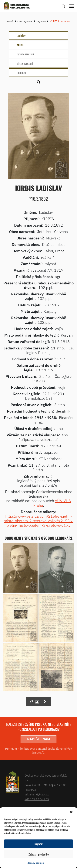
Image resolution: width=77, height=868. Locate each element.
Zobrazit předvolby (39, 854)
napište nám (39, 739)
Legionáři (41, 21)
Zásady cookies (36, 863)
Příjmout (39, 844)
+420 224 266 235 (37, 799)
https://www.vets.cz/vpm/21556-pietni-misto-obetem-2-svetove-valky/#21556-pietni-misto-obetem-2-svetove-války (39, 521)
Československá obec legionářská (20, 7)
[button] (71, 812)
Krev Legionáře (25, 21)
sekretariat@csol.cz (37, 794)
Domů (10, 21)
